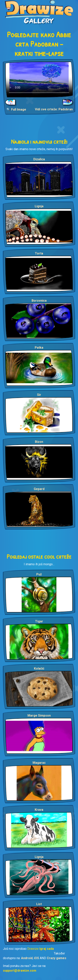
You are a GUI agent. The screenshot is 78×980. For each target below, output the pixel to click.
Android (27, 958)
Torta (39, 253)
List (39, 904)
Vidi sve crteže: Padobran (54, 109)
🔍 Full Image (16, 109)
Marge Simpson (39, 716)
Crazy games (57, 958)
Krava (39, 810)
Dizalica (39, 159)
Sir (39, 395)
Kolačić (39, 669)
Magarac (39, 763)
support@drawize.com (20, 971)
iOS (36, 958)
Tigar (39, 621)
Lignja (39, 206)
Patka (39, 348)
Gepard (39, 489)
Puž (39, 574)
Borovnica (39, 301)
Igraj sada (47, 949)
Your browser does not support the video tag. (39, 79)
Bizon (39, 442)
